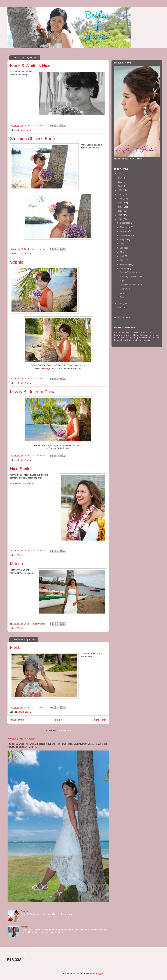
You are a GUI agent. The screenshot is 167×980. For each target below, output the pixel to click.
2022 (120, 186)
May (122, 252)
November (125, 227)
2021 (120, 190)
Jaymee (25, 911)
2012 (120, 308)
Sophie (17, 262)
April (122, 256)
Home (59, 720)
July (122, 244)
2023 (120, 182)
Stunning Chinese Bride (32, 139)
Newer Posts (17, 720)
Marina (17, 564)
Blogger (100, 974)
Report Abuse (122, 318)
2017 (120, 207)
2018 (120, 203)
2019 (120, 198)
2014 (120, 219)
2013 (120, 303)
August (124, 240)
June (123, 248)
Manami (25, 927)
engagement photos (53, 368)
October (124, 231)
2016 (120, 211)
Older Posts (99, 720)
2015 (120, 215)
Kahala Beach (24, 130)
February (125, 265)
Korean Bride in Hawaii (21, 739)
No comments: (39, 126)
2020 (120, 194)
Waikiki (21, 555)
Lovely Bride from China (33, 392)
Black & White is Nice (30, 65)
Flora (15, 647)
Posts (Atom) (65, 730)
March (123, 260)
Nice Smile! (21, 469)
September (126, 235)
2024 (120, 178)
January (124, 269)
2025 (120, 173)
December (125, 223)
